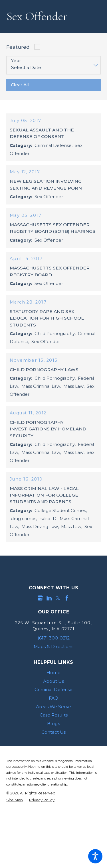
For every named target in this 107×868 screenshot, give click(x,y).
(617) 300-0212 (54, 658)
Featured (18, 47)
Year (16, 61)
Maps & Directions (53, 667)
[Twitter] (58, 618)
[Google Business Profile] (40, 618)
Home (53, 693)
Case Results (54, 735)
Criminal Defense (53, 710)
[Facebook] (67, 618)
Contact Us (53, 752)
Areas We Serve (53, 727)
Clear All (20, 85)
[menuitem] (53, 693)
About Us (53, 701)
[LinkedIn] (49, 618)
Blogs (53, 744)
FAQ (53, 718)
